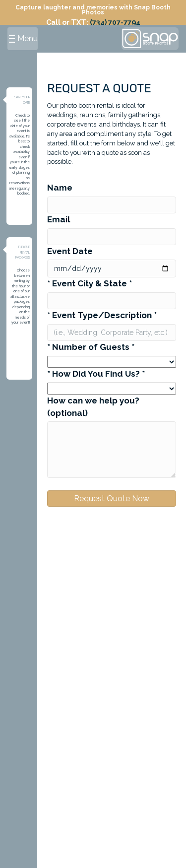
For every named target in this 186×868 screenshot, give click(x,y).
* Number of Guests (91, 347)
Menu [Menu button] (24, 38)
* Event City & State (90, 283)
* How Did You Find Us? (96, 374)
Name (60, 188)
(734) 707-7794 (115, 22)
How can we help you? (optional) (93, 407)
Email (59, 219)
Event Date (70, 251)
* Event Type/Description (102, 315)
